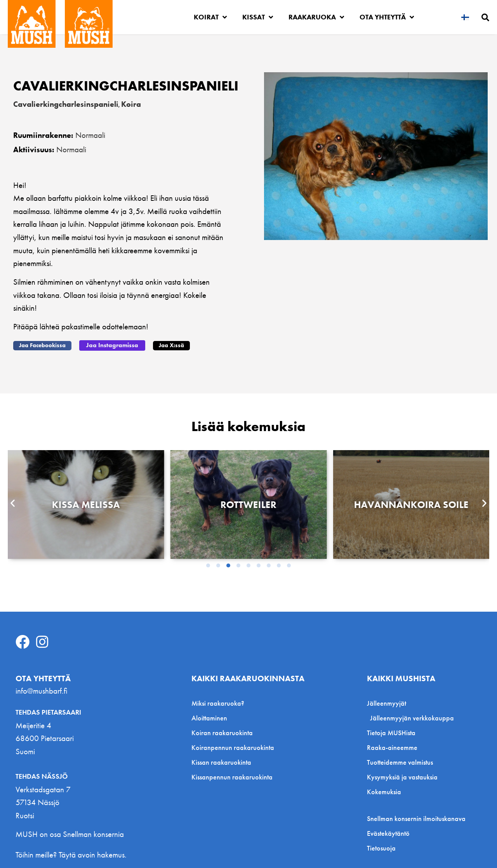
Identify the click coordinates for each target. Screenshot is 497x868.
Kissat (258, 17)
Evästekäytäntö (388, 833)
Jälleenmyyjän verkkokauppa (412, 717)
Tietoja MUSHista (391, 732)
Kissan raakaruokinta (221, 761)
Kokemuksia (384, 791)
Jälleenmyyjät (388, 702)
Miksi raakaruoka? (218, 702)
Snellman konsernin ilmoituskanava (416, 818)
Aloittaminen (209, 717)
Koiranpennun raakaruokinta (233, 747)
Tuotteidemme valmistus (400, 761)
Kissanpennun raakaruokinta (232, 776)
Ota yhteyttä (387, 17)
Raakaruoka (316, 17)
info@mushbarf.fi (42, 690)
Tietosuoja (381, 847)
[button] (42, 345)
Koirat (210, 17)
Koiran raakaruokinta (222, 732)
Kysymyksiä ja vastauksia (402, 776)
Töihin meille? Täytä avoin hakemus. (71, 854)
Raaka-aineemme (392, 747)
